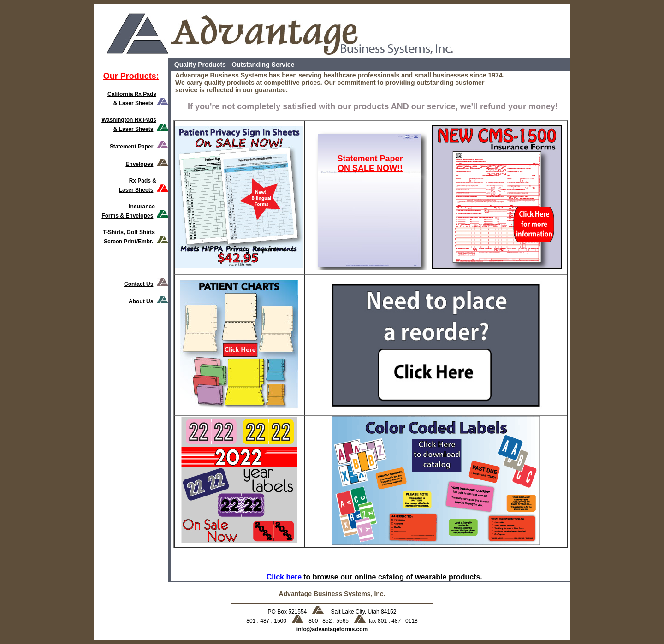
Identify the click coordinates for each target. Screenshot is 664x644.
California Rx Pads (132, 94)
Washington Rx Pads (129, 120)
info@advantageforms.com (332, 629)
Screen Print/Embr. (128, 242)
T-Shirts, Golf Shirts (129, 232)
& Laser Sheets (133, 103)
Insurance (142, 207)
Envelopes (139, 164)
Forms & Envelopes (127, 216)
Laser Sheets (136, 190)
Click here (284, 577)
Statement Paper (132, 147)
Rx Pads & (143, 181)
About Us (141, 301)
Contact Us (139, 284)
